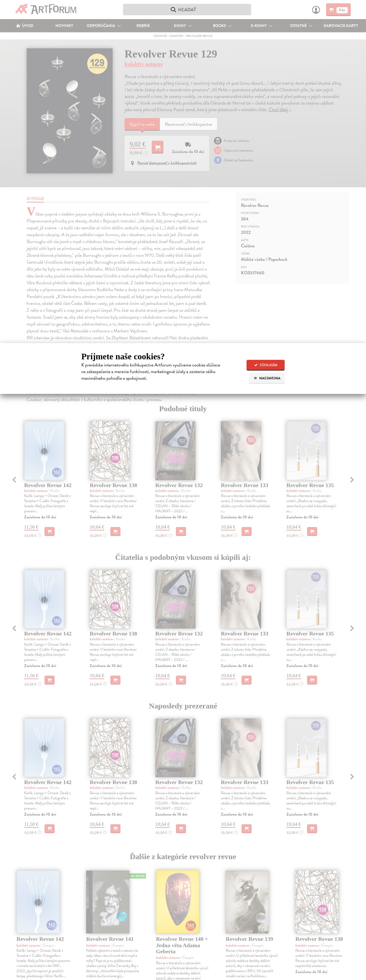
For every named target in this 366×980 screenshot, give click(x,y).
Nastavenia (267, 378)
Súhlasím (266, 365)
